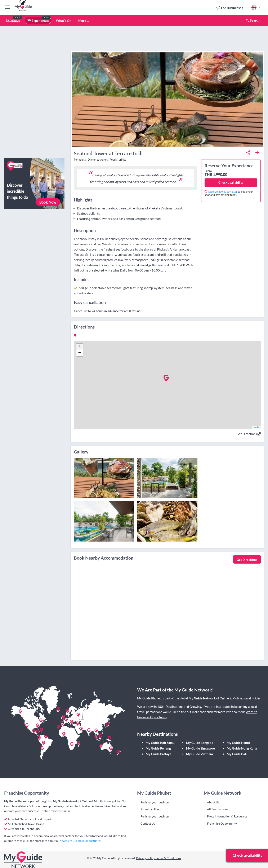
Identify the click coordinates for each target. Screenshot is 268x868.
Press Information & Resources (227, 816)
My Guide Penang (158, 748)
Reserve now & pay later (223, 192)
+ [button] (79, 347)
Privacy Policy (145, 858)
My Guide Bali (237, 754)
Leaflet (256, 427)
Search (253, 20)
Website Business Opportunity (81, 841)
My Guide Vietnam (200, 754)
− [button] (79, 353)
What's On (64, 21)
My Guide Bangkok (200, 743)
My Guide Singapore (200, 748)
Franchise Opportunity (222, 823)
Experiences (38, 21)
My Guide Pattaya (158, 754)
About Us (213, 802)
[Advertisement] (34, 92)
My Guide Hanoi (238, 743)
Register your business (155, 802)
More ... (83, 21)
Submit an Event (151, 809)
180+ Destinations (170, 707)
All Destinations (218, 809)
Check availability (231, 182)
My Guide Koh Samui (161, 743)
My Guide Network (202, 698)
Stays (13, 21)
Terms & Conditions (168, 858)
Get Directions (249, 434)
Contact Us (148, 823)
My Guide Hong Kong (242, 748)
